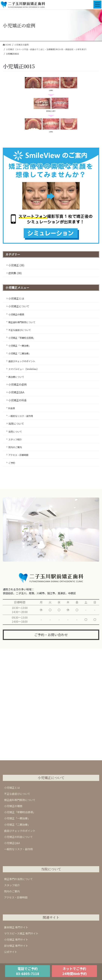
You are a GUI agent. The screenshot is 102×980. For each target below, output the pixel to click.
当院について (16, 424)
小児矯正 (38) (16, 265)
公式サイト (11, 952)
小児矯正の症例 (18, 384)
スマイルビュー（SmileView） (24, 369)
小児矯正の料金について (18, 837)
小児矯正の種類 (16, 314)
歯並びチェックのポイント (22, 361)
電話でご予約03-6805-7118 (28, 971)
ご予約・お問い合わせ (51, 635)
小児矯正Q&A (16, 392)
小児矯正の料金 (18, 400)
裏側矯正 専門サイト (16, 927)
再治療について (16, 377)
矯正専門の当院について (18, 879)
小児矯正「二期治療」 (20, 353)
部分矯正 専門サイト (16, 946)
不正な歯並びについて (20, 330)
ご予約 (12, 463)
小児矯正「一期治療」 (20, 346)
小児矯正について (19, 306)
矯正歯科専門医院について (22, 322)
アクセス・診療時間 (18, 455)
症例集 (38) (15, 273)
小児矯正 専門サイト (16, 940)
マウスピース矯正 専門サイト (21, 933)
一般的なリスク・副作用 (21, 416)
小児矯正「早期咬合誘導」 (22, 338)
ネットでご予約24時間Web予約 (74, 971)
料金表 (12, 408)
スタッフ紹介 (15, 439)
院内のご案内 (15, 447)
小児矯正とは (16, 298)
